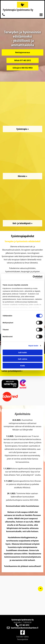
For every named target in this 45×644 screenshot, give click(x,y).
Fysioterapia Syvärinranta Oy (18, 10)
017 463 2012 (24, 625)
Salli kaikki (22, 352)
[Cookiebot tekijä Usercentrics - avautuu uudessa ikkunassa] (33, 277)
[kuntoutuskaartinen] (4, 16)
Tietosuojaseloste (23, 639)
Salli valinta (22, 359)
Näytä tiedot (33, 346)
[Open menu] (41, 15)
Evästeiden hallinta (22, 637)
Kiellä (22, 366)
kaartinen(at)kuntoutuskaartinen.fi (25, 628)
